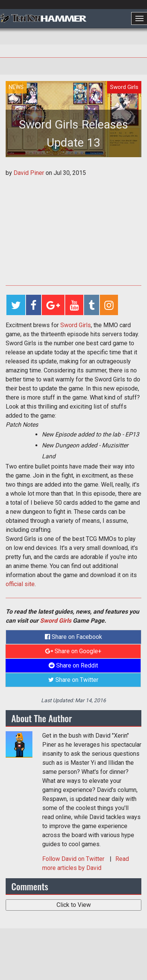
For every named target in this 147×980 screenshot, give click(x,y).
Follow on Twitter (74, 859)
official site (20, 584)
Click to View (74, 905)
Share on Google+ (73, 651)
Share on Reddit (73, 665)
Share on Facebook (73, 637)
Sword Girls (76, 325)
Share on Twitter (73, 680)
